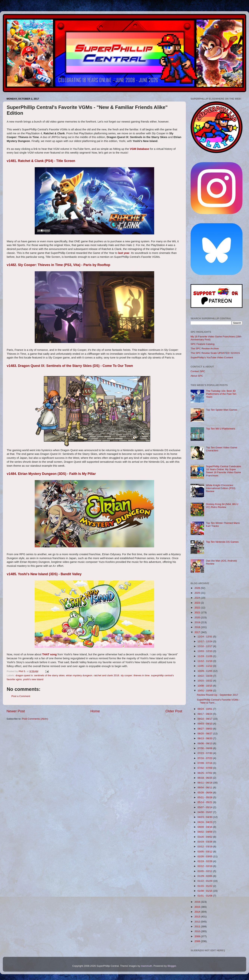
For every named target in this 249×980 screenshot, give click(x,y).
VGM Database (139, 149)
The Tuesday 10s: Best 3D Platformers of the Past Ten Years (221, 394)
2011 (198, 926)
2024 (198, 598)
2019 (198, 622)
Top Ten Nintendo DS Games (222, 542)
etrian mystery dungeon (79, 675)
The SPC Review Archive (205, 348)
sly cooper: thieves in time (135, 675)
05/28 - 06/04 (205, 793)
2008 (198, 941)
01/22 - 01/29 (205, 881)
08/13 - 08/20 (205, 738)
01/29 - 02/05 (205, 876)
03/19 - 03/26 (205, 842)
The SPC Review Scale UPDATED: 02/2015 (215, 353)
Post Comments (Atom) (35, 719)
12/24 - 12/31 (205, 637)
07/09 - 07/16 (205, 763)
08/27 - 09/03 (205, 729)
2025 (198, 593)
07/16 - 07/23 (205, 758)
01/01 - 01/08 (205, 896)
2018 (198, 627)
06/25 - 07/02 (205, 773)
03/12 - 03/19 (205, 847)
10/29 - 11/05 (205, 671)
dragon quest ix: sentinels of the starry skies (40, 675)
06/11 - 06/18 (205, 783)
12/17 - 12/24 (205, 641)
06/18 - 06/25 (205, 778)
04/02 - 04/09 (205, 832)
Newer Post (16, 711)
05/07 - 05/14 (205, 807)
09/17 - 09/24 (205, 714)
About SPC (197, 376)
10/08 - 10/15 (205, 686)
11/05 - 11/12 (205, 666)
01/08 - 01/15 (205, 891)
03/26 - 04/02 (205, 837)
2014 (198, 912)
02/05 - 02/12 (205, 871)
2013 (198, 917)
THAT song (49, 654)
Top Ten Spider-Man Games (222, 410)
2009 (198, 936)
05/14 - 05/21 (205, 802)
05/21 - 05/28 (205, 797)
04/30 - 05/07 (205, 812)
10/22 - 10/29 (205, 676)
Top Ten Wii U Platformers (220, 429)
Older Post (174, 711)
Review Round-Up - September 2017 (218, 695)
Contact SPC (198, 371)
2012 (198, 922)
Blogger (172, 966)
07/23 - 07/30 (205, 753)
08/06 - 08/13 (205, 743)
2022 (198, 608)
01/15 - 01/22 (205, 886)
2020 (198, 617)
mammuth (147, 966)
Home (95, 711)
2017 (198, 632)
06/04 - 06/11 (205, 787)
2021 (198, 612)
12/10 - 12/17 (205, 646)
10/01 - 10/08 (205, 691)
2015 (198, 907)
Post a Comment (21, 696)
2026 (198, 588)
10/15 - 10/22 (205, 681)
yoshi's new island (33, 679)
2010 (198, 931)
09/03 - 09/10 (205, 724)
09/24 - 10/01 (205, 709)
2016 (198, 902)
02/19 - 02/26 (205, 861)
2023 (198, 603)
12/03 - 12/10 (205, 651)
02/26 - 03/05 (205, 856)
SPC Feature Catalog (203, 344)
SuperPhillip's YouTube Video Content (212, 357)
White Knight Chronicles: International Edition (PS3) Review (221, 488)
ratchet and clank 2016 (106, 675)
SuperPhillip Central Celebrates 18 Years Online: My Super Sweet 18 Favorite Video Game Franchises (223, 471)
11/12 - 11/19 (205, 661)
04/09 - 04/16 (205, 827)
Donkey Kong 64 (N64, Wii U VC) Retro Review (222, 506)
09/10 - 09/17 (205, 719)
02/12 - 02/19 (205, 866)
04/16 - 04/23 (205, 822)
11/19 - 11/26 (205, 656)
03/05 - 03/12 (205, 852)
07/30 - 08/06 (205, 748)
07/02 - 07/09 (205, 768)
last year (124, 253)
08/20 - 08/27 (205, 734)
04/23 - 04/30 (205, 817)
